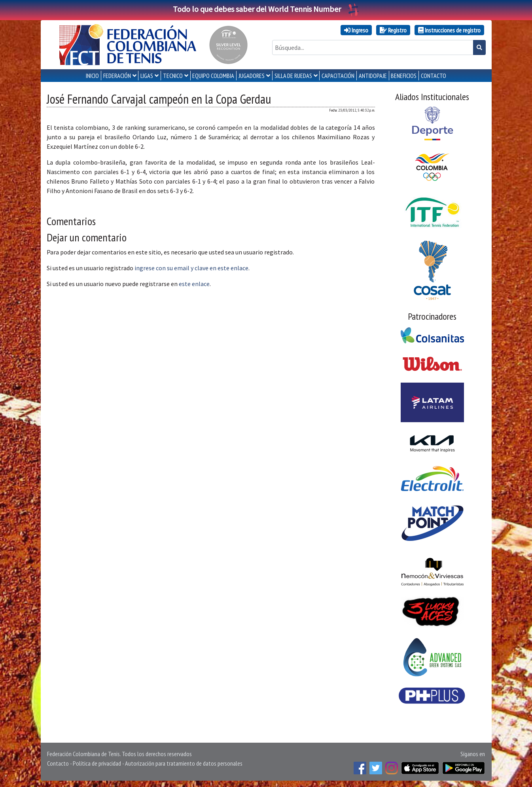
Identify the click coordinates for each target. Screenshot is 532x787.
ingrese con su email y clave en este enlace (191, 268)
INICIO (92, 76)
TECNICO (173, 76)
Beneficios (404, 76)
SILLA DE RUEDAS (293, 76)
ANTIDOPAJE (373, 76)
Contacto (58, 763)
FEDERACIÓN (117, 76)
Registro (393, 30)
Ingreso (356, 30)
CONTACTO (434, 76)
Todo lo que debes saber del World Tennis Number (266, 9)
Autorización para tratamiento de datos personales (184, 763)
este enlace (194, 284)
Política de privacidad (97, 763)
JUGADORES (252, 76)
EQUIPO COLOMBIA (213, 76)
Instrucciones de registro (449, 30)
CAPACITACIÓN (338, 76)
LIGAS (147, 76)
